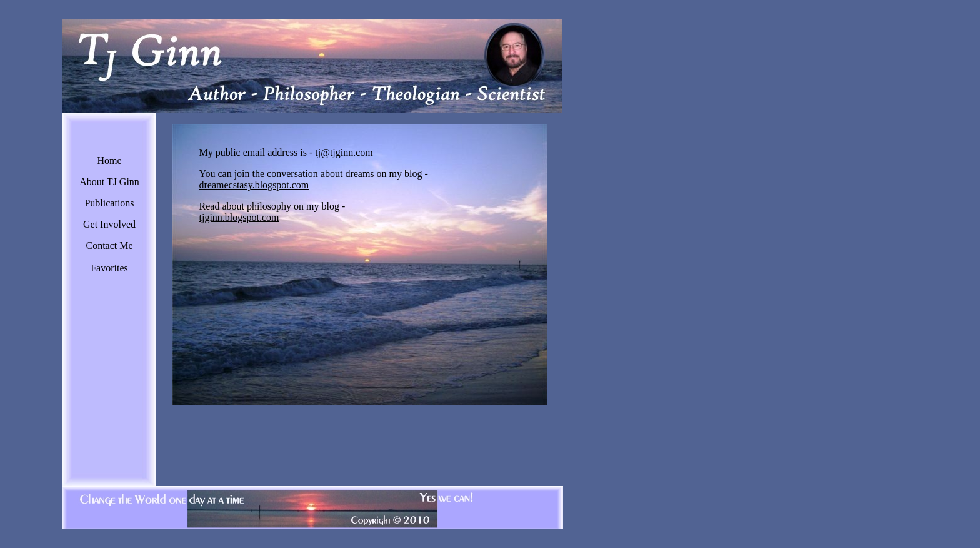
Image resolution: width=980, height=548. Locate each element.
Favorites (109, 268)
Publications (109, 203)
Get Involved (109, 224)
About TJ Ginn (109, 182)
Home (109, 160)
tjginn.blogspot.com (239, 217)
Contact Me (109, 246)
